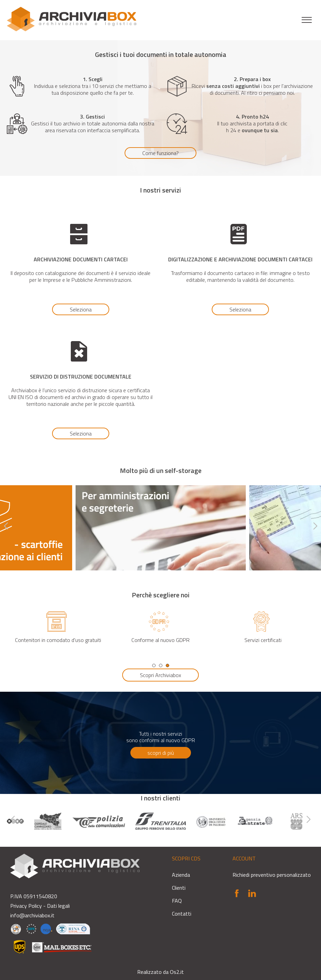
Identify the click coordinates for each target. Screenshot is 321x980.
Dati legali (58, 906)
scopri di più (161, 753)
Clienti (179, 888)
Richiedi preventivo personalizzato (272, 875)
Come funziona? (160, 153)
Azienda (181, 875)
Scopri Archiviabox (160, 675)
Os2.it (177, 972)
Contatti (182, 914)
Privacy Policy (26, 906)
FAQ (177, 901)
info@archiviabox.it (32, 915)
